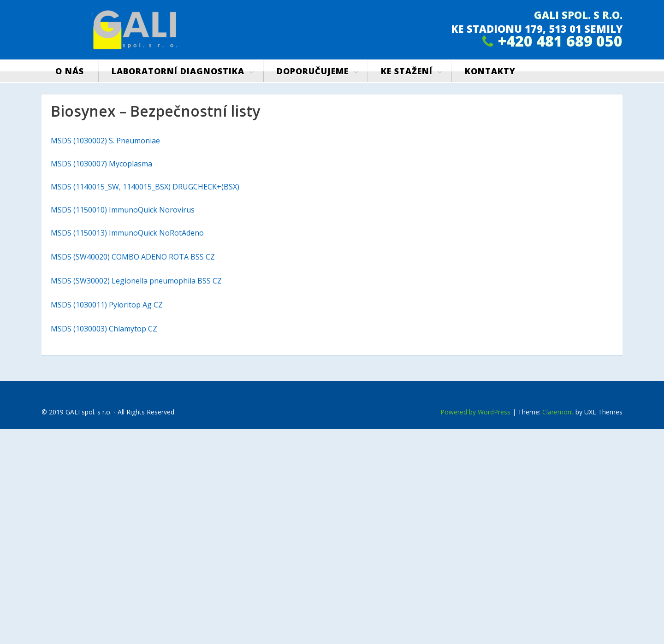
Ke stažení (407, 71)
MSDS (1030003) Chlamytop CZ (104, 329)
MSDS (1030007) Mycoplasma (101, 164)
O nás (70, 71)
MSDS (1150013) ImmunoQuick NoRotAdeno (127, 233)
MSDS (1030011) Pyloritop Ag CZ (107, 305)
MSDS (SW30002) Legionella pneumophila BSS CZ (136, 281)
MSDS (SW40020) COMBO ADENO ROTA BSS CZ (133, 257)
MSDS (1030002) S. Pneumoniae (105, 141)
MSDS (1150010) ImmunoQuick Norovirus (123, 210)
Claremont (558, 412)
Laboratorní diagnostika (178, 71)
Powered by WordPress (475, 412)
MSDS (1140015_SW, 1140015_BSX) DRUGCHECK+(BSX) (145, 187)
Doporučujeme (313, 71)
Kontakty (490, 71)
